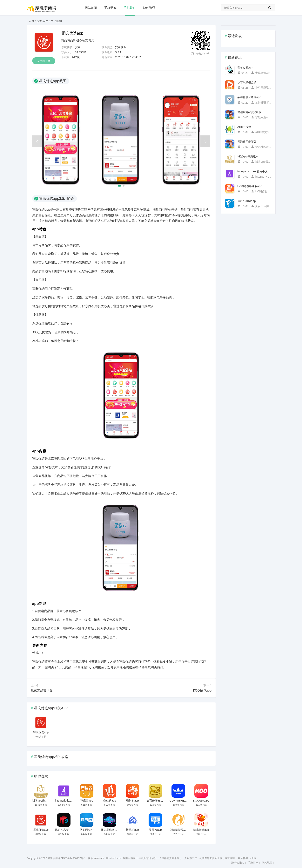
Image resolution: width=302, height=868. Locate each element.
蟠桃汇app (132, 830)
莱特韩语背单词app (249, 97)
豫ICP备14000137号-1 (73, 858)
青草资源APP (245, 68)
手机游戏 (110, 8)
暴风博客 (243, 858)
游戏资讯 (149, 8)
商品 (64, 40)
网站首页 (91, 8)
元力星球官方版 (110, 830)
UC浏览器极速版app (250, 186)
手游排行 (253, 863)
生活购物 (56, 21)
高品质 (71, 40)
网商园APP (87, 830)
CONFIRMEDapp (180, 801)
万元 (91, 40)
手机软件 (130, 8)
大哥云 (253, 858)
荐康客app (87, 801)
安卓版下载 (44, 61)
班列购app (132, 801)
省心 (79, 40)
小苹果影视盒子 (247, 82)
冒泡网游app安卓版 (249, 112)
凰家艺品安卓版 (42, 690)
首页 (31, 21)
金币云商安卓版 (156, 801)
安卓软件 (43, 21)
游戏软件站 (238, 863)
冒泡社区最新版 (247, 142)
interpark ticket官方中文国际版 (73, 801)
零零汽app (155, 830)
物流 (85, 40)
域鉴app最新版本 (43, 801)
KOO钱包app (202, 690)
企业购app (110, 801)
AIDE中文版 (245, 127)
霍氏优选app (41, 732)
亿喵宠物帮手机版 (180, 830)
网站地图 (267, 863)
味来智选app (201, 830)
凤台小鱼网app (247, 201)
